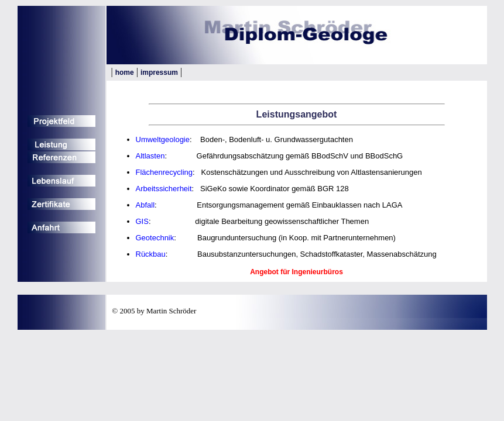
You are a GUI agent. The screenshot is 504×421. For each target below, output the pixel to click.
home (125, 73)
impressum (159, 73)
